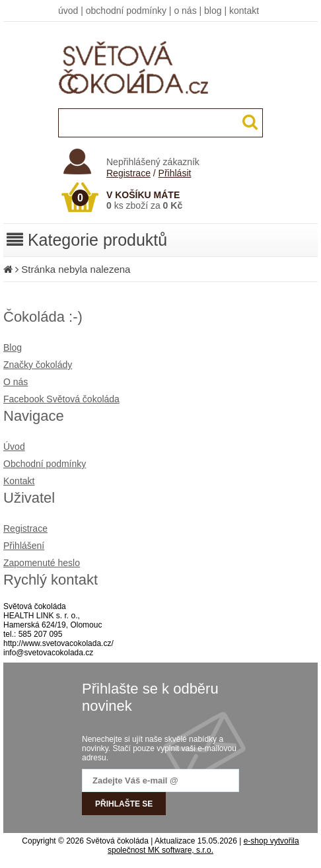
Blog (13, 347)
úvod (68, 11)
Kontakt (19, 481)
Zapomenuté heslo (42, 563)
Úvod (14, 447)
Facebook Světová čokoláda (61, 399)
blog (213, 11)
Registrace (128, 173)
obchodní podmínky (126, 11)
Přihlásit (175, 173)
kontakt (244, 11)
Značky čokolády (38, 365)
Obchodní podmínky (45, 464)
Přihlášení (24, 546)
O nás (16, 382)
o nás (185, 11)
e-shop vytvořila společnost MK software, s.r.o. (203, 846)
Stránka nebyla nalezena (76, 269)
